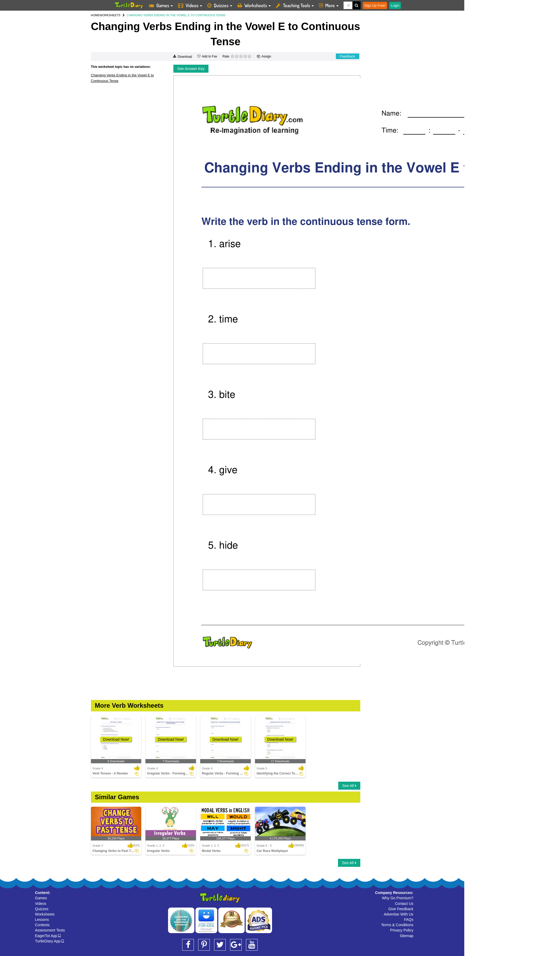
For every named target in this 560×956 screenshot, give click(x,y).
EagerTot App (48, 936)
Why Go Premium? (398, 898)
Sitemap (406, 936)
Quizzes (42, 909)
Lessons (42, 920)
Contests (42, 925)
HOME (95, 15)
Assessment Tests (50, 930)
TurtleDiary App (50, 941)
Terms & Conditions (397, 925)
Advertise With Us (398, 914)
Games (41, 898)
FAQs (409, 920)
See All (349, 786)
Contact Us (404, 904)
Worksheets (45, 914)
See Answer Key (191, 69)
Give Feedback (401, 909)
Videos (41, 904)
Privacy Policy (402, 930)
